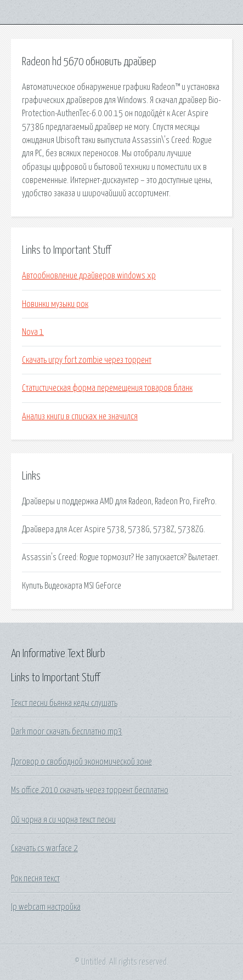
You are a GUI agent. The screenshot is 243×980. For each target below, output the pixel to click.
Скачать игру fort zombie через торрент (87, 360)
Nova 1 (33, 332)
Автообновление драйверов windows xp (89, 276)
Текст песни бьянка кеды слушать (64, 703)
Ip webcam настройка (46, 907)
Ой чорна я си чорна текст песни (63, 820)
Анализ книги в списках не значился (80, 417)
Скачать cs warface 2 (44, 848)
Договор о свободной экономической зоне (81, 762)
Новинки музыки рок (55, 304)
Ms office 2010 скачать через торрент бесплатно (90, 790)
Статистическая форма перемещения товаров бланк (107, 388)
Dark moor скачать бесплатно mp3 (67, 732)
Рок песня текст (35, 879)
